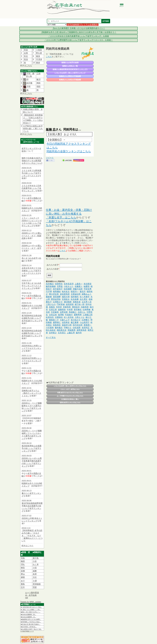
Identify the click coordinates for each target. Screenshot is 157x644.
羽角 (23, 558)
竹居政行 (69, 315)
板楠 (49, 129)
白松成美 (77, 328)
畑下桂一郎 (80, 304)
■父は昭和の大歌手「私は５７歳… (31, 629)
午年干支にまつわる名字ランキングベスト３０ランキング (31, 286)
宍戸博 (49, 292)
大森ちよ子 (65, 320)
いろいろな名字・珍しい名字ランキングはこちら (70, 386)
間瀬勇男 (72, 330)
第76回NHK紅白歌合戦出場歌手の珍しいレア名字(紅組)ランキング (32, 318)
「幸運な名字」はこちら (61, 217)
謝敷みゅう (87, 294)
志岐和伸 (85, 307)
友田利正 (86, 328)
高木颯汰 (50, 284)
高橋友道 (77, 302)
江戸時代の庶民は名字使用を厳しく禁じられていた (33, 129)
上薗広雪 (71, 333)
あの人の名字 (52, 265)
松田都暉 (68, 289)
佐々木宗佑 (69, 317)
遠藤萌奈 (62, 310)
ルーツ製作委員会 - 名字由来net (32, 595)
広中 (23, 587)
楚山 (23, 574)
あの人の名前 (52, 269)
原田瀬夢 (57, 297)
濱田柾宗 (76, 307)
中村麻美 (55, 312)
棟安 (23, 568)
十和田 (39, 50)
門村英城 (61, 304)
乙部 (39, 74)
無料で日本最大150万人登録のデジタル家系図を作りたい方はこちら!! (32, 161)
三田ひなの (51, 304)
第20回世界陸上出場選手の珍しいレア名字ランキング (32, 448)
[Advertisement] (70, 103)
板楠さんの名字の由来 (70, 62)
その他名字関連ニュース (27, 631)
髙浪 (26, 59)
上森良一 (79, 284)
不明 (28, 87)
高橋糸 (52, 307)
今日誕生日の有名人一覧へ (70, 399)
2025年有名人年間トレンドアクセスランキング (32, 348)
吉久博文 (84, 299)
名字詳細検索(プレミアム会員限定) (83, 25)
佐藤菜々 (79, 286)
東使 (38, 63)
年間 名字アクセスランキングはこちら (70, 393)
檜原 (23, 561)
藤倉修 (49, 297)
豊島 (23, 584)
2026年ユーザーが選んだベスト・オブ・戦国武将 (32, 236)
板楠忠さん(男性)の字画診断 (70, 76)
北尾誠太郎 (76, 294)
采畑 (23, 571)
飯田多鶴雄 (51, 286)
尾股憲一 (88, 325)
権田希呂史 (62, 330)
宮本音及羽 (69, 284)
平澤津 (39, 59)
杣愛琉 (87, 286)
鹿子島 (36, 558)
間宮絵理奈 (56, 299)
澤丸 (23, 564)
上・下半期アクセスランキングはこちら (70, 396)
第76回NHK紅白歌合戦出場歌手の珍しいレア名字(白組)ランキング (32, 333)
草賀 (26, 50)
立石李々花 (87, 302)
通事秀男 (78, 315)
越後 (23, 577)
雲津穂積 (37, 584)
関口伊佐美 (54, 294)
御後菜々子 (54, 320)
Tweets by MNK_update (31, 602)
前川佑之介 (76, 320)
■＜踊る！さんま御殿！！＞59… (31, 610)
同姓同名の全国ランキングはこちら (69, 151)
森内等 (79, 333)
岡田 (39, 83)
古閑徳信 (59, 317)
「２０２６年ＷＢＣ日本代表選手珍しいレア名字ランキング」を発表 (78, 36)
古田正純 (53, 315)
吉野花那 (64, 312)
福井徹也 (75, 297)
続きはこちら (27, 546)
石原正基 (53, 310)
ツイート (50, 158)
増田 (39, 87)
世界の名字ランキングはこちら (70, 402)
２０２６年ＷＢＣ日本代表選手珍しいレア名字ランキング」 (31, 188)
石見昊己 (62, 333)
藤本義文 (59, 328)
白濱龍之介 (58, 302)
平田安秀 (88, 289)
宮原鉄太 (66, 299)
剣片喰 (29, 83)
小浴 (35, 568)
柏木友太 (66, 292)
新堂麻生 (78, 310)
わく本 (36, 564)
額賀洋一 (75, 292)
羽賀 (35, 587)
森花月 (83, 292)
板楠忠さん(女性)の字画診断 (70, 80)
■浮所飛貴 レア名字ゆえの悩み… (31, 622)
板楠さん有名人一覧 (70, 66)
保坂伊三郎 (67, 325)
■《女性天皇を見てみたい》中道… (31, 607)
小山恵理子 (85, 322)
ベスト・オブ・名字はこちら (70, 389)
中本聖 (70, 310)
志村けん (82, 312)
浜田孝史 (66, 322)
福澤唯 (61, 315)
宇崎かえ (68, 328)
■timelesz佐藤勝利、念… (28, 617)
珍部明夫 (59, 284)
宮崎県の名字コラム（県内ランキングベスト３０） (31, 393)
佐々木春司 (85, 297)
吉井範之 (53, 333)
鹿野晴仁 (57, 322)
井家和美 (67, 307)
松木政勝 (75, 299)
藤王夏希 (75, 322)
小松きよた (69, 286)
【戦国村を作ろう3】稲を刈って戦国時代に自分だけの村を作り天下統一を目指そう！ (79, 32)
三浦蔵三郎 (88, 315)
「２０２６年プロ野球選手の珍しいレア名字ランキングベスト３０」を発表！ (78, 40)
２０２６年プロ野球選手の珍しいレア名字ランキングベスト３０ (31, 173)
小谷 (35, 561)
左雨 (26, 53)
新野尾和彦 (82, 330)
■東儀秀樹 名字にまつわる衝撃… (31, 619)
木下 (23, 581)
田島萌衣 (57, 325)
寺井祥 (59, 307)
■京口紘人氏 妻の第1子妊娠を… (31, 624)
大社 (35, 577)
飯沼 (39, 79)
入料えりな (80, 317)
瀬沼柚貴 (68, 302)
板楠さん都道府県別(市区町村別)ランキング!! (70, 69)
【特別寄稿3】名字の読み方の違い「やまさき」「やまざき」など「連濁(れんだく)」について (32, 536)
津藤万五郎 (78, 289)
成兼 (35, 571)
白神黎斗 (86, 320)
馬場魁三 (73, 312)
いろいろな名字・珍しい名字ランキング (70, 73)
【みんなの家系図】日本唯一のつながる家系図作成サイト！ (78, 28)
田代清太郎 (78, 325)
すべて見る (51, 338)
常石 (26, 56)
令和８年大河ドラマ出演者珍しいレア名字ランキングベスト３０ (31, 271)
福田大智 (66, 297)
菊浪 (38, 56)
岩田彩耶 (70, 304)
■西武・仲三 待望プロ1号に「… (31, 612)
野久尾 (39, 53)
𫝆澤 (35, 581)
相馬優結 (57, 292)
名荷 (35, 574)
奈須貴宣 (88, 284)
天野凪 (60, 286)
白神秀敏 (87, 310)
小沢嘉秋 (50, 328)
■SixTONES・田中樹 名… (29, 627)
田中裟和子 (58, 289)
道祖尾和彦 (65, 294)
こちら (29, 66)
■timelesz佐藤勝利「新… (28, 614)
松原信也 (50, 317)
